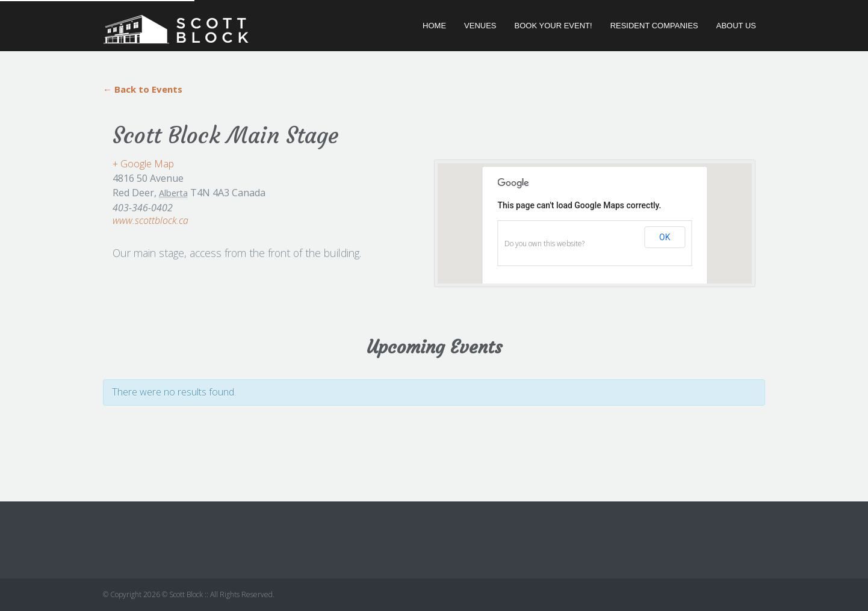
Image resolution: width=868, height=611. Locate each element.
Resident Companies (654, 26)
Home (434, 26)
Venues (480, 26)
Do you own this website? (544, 243)
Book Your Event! (553, 26)
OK (665, 237)
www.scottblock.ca (150, 220)
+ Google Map (143, 164)
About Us (736, 26)
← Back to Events (143, 89)
